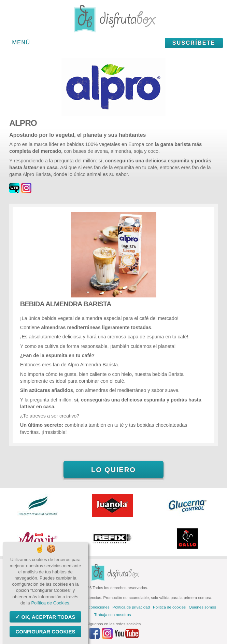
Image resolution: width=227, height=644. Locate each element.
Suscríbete (194, 43)
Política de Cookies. (51, 603)
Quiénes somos (202, 607)
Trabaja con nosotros (113, 615)
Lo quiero (113, 470)
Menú (21, 42)
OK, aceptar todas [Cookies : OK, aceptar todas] (47, 617)
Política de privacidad (131, 607)
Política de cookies (169, 607)
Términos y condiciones (89, 607)
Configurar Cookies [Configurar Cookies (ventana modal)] (45, 632)
